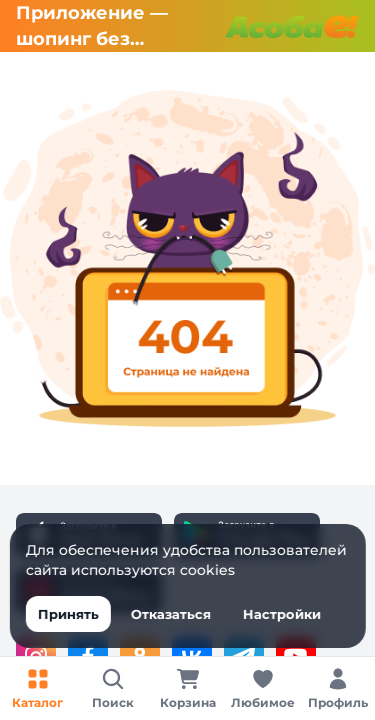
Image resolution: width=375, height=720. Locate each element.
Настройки (281, 614)
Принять (67, 614)
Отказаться (170, 614)
